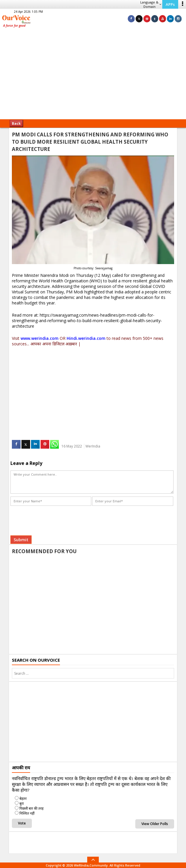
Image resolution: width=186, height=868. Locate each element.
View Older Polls (155, 824)
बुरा (22, 803)
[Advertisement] (93, 75)
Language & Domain (151, 4)
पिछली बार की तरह (31, 808)
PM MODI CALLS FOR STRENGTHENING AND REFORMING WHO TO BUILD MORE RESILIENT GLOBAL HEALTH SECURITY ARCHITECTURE (90, 142)
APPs (170, 4)
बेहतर (23, 798)
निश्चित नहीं (27, 813)
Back (16, 123)
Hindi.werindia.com (86, 338)
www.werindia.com (40, 338)
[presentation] (54, 519)
